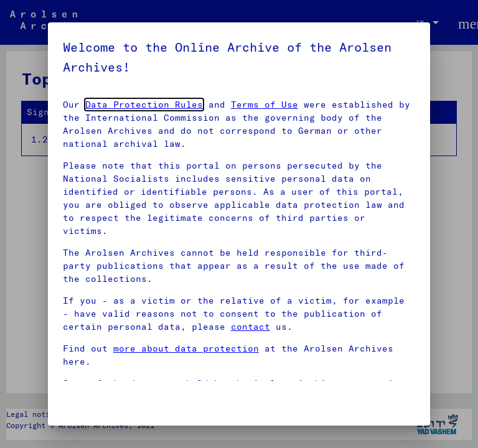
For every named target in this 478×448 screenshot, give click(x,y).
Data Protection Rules (144, 105)
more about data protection (186, 348)
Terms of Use (265, 105)
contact (251, 327)
